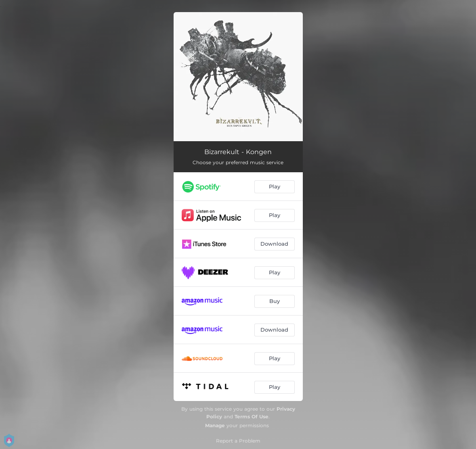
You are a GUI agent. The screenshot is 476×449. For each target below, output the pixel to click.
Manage (215, 425)
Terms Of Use (252, 417)
